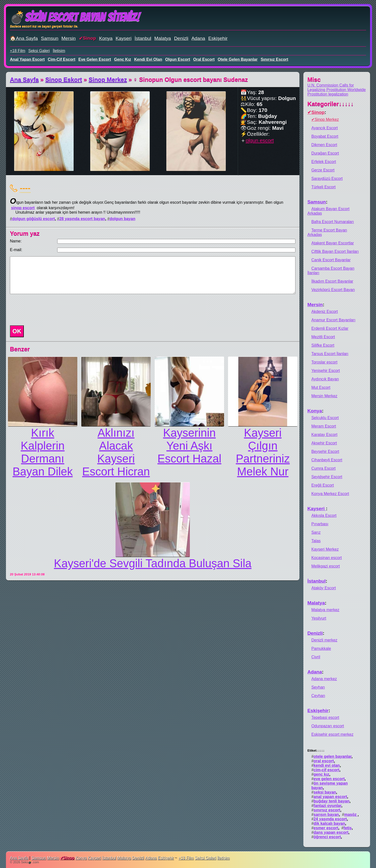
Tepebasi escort (325, 718)
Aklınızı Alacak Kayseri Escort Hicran (116, 452)
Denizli (181, 38)
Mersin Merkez (324, 396)
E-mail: (16, 250)
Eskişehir (218, 38)
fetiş (348, 828)
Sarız (316, 532)
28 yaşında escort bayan (82, 219)
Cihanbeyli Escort (327, 460)
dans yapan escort (331, 832)
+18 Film (18, 51)
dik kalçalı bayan (329, 823)
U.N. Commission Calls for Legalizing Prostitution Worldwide (336, 87)
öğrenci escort (327, 837)
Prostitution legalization (328, 94)
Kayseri (123, 38)
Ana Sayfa (24, 80)
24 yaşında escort (330, 819)
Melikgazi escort (326, 566)
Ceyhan (318, 696)
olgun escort (178, 59)
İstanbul (143, 38)
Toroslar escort (324, 362)
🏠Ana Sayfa (24, 38)
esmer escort (326, 828)
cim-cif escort (62, 59)
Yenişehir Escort (326, 371)
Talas (316, 541)
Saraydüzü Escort (327, 179)
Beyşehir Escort (325, 451)
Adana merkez (324, 679)
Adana (198, 38)
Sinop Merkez (108, 80)
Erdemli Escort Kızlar (330, 328)
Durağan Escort (325, 153)
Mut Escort (321, 387)
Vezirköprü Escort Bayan (333, 290)
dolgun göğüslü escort (33, 219)
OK (17, 331)
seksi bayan (325, 792)
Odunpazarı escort (328, 726)
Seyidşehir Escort (327, 477)
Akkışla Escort (324, 516)
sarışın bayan (326, 815)
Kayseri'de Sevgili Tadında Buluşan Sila (153, 563)
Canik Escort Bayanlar (331, 260)
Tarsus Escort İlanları (330, 354)
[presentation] (46, 310)
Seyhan (318, 687)
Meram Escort (324, 426)
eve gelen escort (95, 59)
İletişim (59, 51)
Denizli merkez (324, 640)
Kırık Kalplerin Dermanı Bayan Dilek (43, 452)
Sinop (89, 38)
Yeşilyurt (319, 618)
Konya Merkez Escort (330, 494)
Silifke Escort (323, 345)
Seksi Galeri (39, 51)
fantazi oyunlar (327, 806)
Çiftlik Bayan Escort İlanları (335, 251)
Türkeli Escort (323, 187)
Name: (16, 241)
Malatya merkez (325, 610)
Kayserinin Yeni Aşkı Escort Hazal (189, 446)
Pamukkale (321, 649)
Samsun (50, 38)
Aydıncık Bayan (325, 379)
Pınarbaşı (320, 524)
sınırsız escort (275, 59)
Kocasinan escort (327, 558)
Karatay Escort (324, 435)
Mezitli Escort (323, 337)
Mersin (69, 38)
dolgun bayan (122, 219)
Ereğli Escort (323, 485)
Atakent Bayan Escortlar (333, 243)
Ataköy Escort (324, 588)
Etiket (316, 751)
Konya (106, 38)
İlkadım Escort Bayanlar (332, 281)
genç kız (122, 59)
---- (25, 188)
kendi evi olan (148, 59)
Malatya (163, 38)
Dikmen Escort (324, 145)
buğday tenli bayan (332, 801)
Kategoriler (331, 104)
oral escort (204, 59)
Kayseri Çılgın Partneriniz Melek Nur (263, 452)
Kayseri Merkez (325, 549)
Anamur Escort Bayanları (333, 320)
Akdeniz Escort (325, 312)
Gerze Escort (323, 170)
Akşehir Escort (324, 443)
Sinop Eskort (64, 80)
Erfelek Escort (324, 162)
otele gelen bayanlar (238, 59)
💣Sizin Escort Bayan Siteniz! (75, 17)
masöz (351, 815)
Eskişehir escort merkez (332, 734)
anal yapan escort (27, 59)
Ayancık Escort (324, 128)
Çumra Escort (323, 468)
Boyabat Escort (325, 136)
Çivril (316, 657)
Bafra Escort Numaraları (333, 222)
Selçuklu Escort (325, 418)
